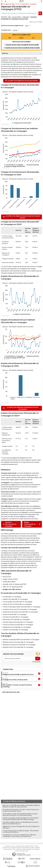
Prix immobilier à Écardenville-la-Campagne (17, 602)
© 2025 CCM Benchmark (22, 851)
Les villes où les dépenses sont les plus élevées (22, 81)
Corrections (19, 849)
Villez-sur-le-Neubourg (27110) (13, 587)
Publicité (31, 846)
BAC (10, 38)
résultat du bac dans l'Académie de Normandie (22, 45)
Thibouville (26, 17)
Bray (9, 17)
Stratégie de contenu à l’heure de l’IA (15, 679)
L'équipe (18, 846)
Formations (8, 669)
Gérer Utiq (38, 848)
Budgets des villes (9, 4)
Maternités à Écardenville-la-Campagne (16, 619)
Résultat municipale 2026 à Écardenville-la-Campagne (21, 639)
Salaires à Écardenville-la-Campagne (15, 599)
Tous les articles (8, 849)
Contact (36, 846)
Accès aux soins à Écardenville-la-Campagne (18, 625)
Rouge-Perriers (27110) (10, 579)
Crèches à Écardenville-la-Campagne (15, 617)
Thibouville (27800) (9, 582)
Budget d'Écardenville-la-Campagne (32, 524)
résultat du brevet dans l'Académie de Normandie (22, 48)
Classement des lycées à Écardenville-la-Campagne (20, 612)
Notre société (25, 846)
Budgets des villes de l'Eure (12, 589)
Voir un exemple (36, 662)
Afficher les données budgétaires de (12, 26)
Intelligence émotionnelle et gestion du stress (18, 674)
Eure (17, 4)
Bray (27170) (7, 577)
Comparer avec (6, 30)
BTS (33, 38)
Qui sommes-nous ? (10, 846)
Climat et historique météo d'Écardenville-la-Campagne (21, 607)
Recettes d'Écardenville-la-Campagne (10, 524)
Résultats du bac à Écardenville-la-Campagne (18, 642)
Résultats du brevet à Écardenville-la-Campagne (19, 645)
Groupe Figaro (36, 849)
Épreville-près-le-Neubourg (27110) (14, 584)
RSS (14, 849)
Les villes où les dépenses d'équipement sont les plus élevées (21, 408)
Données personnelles (16, 848)
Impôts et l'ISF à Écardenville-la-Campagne (17, 604)
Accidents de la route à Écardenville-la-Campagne (20, 609)
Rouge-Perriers (17, 17)
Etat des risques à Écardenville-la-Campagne (18, 622)
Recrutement (6, 848)
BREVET (21, 38)
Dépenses (5, 53)
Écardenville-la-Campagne (28, 4)
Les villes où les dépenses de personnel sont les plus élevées (21, 217)
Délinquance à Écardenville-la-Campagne (17, 627)
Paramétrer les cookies (28, 848)
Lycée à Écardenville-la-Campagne (15, 614)
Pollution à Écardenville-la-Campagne (15, 630)
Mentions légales (27, 849)
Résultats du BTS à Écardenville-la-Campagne (18, 647)
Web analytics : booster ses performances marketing (17, 685)
